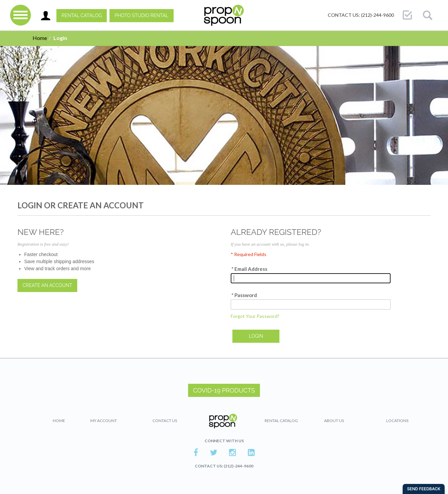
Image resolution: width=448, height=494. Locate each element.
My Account (104, 421)
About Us (334, 421)
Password (244, 295)
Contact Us (165, 421)
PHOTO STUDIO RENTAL (141, 15)
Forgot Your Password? (255, 316)
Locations (397, 421)
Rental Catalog (82, 15)
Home (40, 38)
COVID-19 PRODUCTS (224, 390)
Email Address (249, 269)
